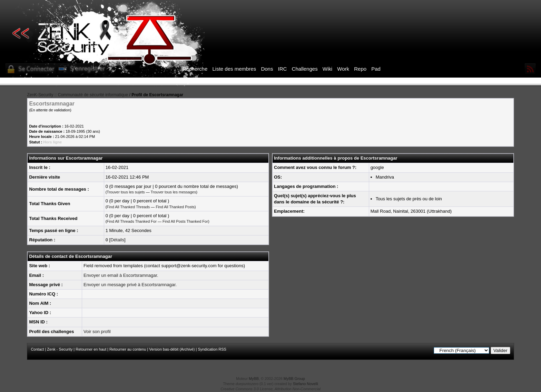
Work (343, 69)
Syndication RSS (212, 349)
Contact (37, 349)
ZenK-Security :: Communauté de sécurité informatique (77, 95)
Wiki (327, 69)
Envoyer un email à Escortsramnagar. (121, 275)
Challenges (305, 69)
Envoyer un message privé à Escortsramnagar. (130, 285)
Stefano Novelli (306, 384)
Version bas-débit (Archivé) (172, 349)
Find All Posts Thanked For (185, 221)
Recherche (195, 69)
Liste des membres (234, 69)
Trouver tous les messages (174, 192)
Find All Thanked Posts (175, 207)
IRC (283, 69)
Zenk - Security (60, 349)
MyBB (254, 379)
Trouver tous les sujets (126, 192)
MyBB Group (294, 379)
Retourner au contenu (128, 349)
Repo (360, 69)
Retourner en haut (91, 349)
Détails (117, 240)
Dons (267, 69)
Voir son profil (97, 331)
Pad (376, 69)
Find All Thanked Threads (128, 207)
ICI (390, 82)
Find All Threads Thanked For (132, 221)
